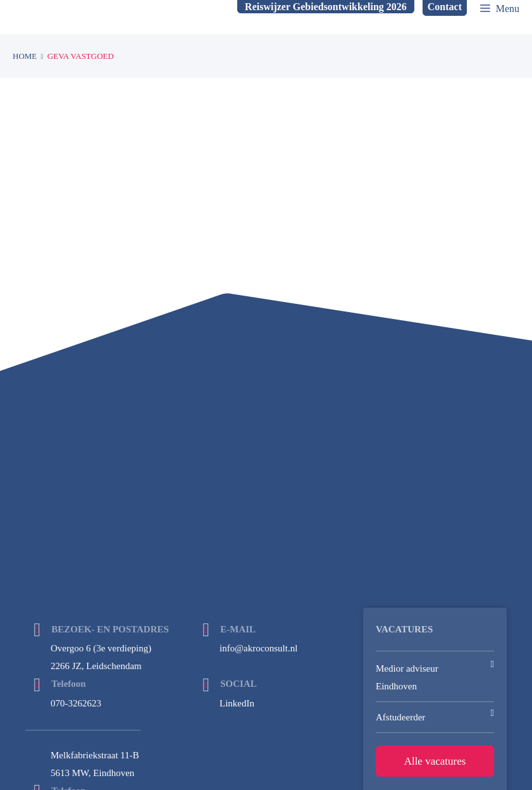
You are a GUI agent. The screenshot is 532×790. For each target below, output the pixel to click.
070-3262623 (76, 703)
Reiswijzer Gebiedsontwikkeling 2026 (326, 7)
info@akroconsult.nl (258, 648)
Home (25, 56)
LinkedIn (237, 703)
